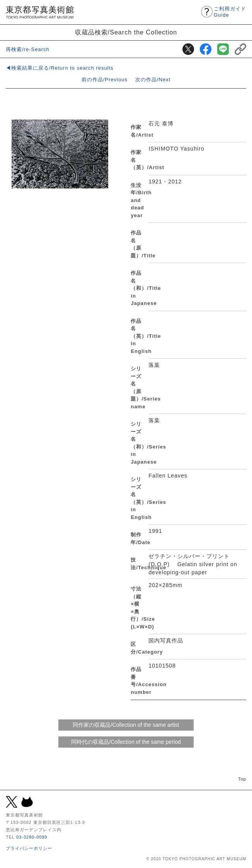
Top (242, 779)
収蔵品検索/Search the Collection (126, 32)
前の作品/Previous (105, 80)
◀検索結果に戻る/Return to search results (60, 68)
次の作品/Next (153, 80)
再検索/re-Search (28, 49)
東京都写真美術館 (40, 12)
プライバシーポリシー (29, 848)
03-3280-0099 (32, 837)
